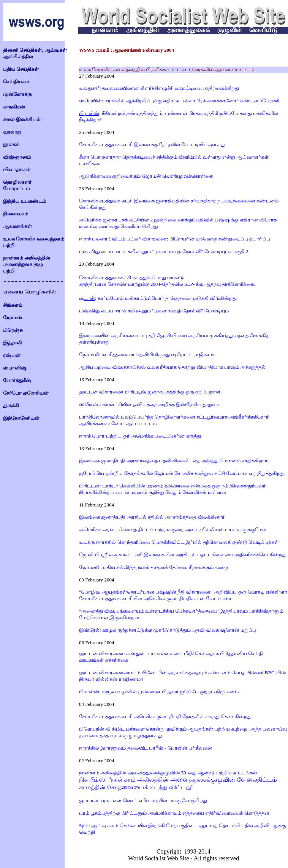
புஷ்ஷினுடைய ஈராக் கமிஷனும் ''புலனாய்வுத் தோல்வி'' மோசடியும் (154, 311)
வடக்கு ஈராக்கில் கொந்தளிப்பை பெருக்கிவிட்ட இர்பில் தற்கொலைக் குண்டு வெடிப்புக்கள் (179, 542)
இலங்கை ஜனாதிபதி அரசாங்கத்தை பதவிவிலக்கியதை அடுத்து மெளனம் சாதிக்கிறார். (174, 461)
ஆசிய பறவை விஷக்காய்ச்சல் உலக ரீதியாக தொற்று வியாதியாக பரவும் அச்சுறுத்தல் (172, 367)
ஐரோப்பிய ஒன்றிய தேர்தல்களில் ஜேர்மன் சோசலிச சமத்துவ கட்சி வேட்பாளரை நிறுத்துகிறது (182, 473)
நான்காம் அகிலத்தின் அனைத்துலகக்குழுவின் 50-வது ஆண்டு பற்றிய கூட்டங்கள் (168, 773)
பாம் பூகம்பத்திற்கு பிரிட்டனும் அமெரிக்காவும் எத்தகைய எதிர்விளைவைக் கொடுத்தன (174, 813)
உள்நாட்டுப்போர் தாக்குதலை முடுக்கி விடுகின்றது (180, 298)
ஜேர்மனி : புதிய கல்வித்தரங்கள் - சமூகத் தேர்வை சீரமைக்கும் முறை (153, 567)
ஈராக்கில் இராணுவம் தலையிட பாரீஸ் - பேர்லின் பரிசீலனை (146, 748)
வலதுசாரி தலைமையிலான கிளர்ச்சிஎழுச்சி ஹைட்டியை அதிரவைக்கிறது (159, 88)
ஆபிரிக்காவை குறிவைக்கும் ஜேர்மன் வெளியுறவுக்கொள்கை (146, 176)
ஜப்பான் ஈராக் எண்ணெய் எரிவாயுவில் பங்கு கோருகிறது (143, 800)
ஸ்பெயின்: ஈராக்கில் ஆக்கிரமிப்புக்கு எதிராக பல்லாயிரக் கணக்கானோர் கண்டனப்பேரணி (179, 101)
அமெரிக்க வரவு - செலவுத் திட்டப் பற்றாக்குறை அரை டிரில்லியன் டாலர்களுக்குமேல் (173, 530)
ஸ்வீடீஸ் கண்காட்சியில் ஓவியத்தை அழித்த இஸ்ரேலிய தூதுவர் (149, 404)
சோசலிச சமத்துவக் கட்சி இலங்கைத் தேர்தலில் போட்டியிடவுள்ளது (152, 144)
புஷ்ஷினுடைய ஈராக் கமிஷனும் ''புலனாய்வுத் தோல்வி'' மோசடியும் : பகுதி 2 (164, 251)
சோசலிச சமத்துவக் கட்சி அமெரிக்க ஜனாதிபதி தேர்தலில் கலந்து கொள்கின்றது (165, 716)
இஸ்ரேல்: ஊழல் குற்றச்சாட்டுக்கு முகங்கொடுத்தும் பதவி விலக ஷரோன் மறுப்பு (168, 630)
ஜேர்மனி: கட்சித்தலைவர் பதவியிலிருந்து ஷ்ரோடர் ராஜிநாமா (147, 354)
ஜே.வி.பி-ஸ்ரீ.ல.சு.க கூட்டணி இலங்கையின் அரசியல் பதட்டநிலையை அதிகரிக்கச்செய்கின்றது (183, 555)
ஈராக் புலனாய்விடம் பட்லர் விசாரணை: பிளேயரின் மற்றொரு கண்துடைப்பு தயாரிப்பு (175, 239)
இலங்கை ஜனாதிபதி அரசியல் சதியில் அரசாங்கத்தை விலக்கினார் (152, 517)
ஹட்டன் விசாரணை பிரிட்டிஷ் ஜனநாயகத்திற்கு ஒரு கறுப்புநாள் (150, 392)
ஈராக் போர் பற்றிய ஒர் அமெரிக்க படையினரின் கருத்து (140, 436)
